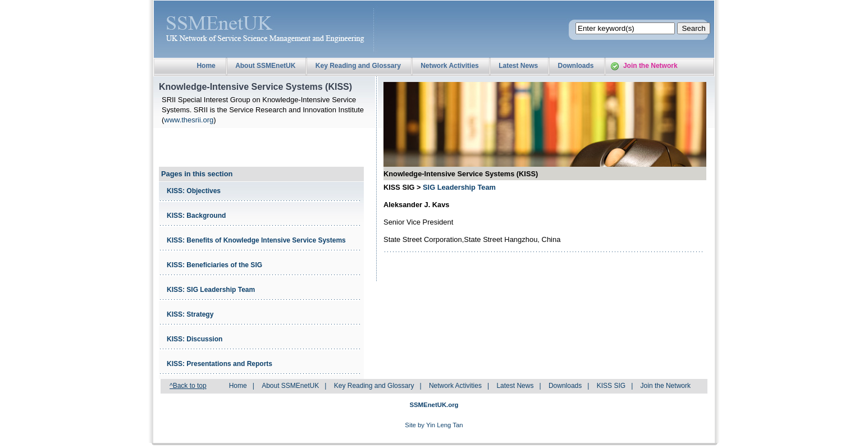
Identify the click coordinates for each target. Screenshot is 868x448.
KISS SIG (611, 386)
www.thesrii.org (189, 120)
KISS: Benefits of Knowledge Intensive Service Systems (256, 240)
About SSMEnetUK (265, 66)
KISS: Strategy (190, 314)
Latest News (518, 66)
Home (206, 66)
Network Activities (450, 66)
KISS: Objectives (194, 191)
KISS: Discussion (195, 339)
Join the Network (650, 66)
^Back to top (188, 386)
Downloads (576, 66)
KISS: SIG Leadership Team (211, 290)
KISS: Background (196, 216)
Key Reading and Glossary (358, 66)
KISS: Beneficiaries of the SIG (214, 265)
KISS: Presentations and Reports (220, 364)
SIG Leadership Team (459, 187)
